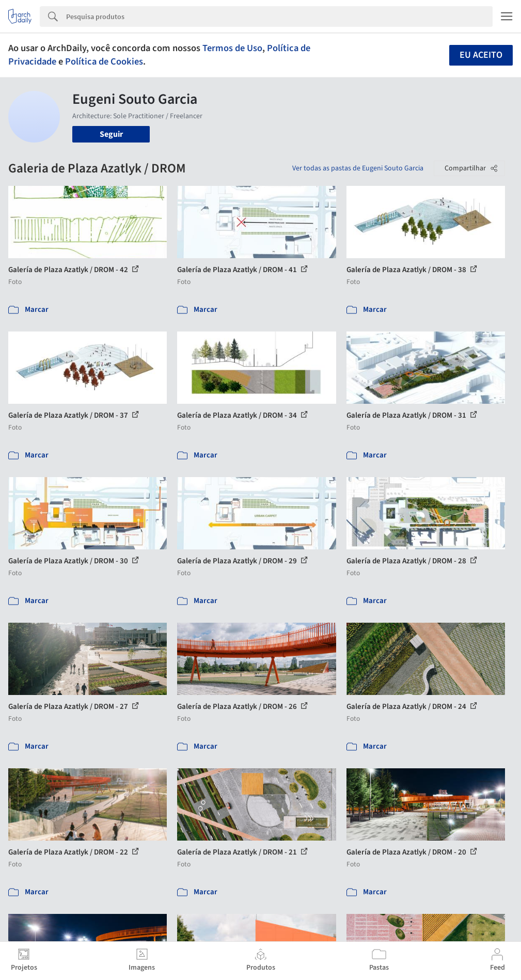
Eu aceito (481, 55)
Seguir (111, 134)
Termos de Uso (232, 48)
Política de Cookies (104, 61)
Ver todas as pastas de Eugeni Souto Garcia (358, 168)
